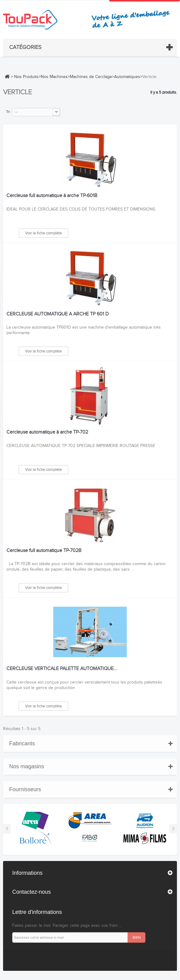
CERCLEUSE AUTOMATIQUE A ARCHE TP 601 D (58, 314)
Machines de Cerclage (91, 77)
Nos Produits (26, 77)
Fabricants (22, 743)
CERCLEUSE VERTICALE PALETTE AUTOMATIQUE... (62, 669)
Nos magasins (27, 766)
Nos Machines (54, 77)
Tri (8, 112)
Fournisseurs (25, 789)
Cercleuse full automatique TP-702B (44, 551)
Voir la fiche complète (43, 233)
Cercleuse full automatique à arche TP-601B (52, 196)
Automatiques (127, 77)
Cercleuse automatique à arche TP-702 (47, 432)
